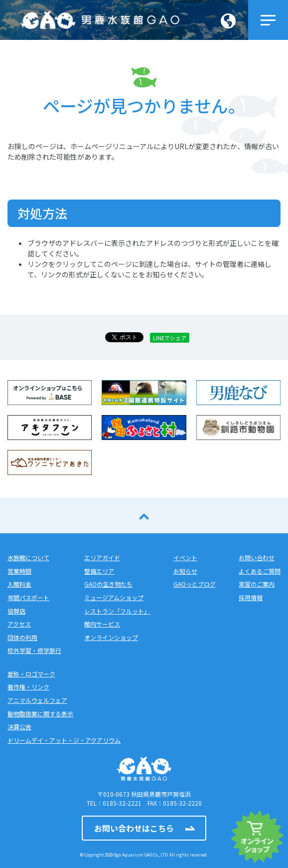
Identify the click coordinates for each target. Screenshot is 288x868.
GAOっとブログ (195, 584)
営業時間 (19, 571)
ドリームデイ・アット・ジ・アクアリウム (64, 740)
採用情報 (251, 597)
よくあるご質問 (260, 571)
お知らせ (185, 571)
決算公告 (19, 727)
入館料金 (19, 584)
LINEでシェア (170, 338)
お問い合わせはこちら (134, 828)
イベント (185, 557)
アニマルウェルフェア (37, 700)
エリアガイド (102, 557)
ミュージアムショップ (114, 597)
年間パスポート (28, 597)
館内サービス (102, 624)
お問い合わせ (257, 557)
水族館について (28, 557)
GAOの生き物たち (108, 584)
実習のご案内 (257, 584)
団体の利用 (22, 637)
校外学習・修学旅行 (34, 650)
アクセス (19, 624)
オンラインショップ (111, 637)
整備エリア (99, 571)
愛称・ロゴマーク (31, 674)
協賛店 (16, 611)
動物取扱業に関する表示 (40, 714)
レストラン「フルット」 (117, 611)
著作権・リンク (28, 687)
